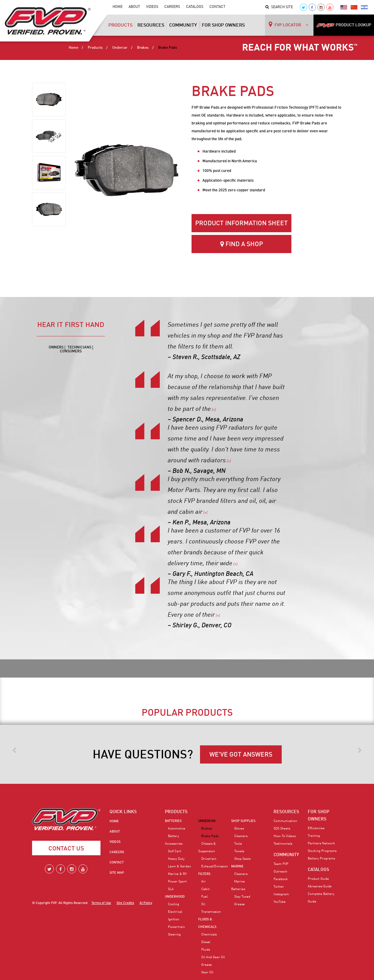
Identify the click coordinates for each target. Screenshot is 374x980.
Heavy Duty (176, 859)
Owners (56, 348)
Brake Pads (210, 836)
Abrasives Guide (320, 886)
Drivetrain (209, 859)
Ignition (174, 919)
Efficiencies (316, 828)
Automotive (177, 829)
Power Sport (177, 882)
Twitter (279, 887)
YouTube (280, 902)
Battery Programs (321, 859)
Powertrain (176, 927)
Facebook (281, 879)
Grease (207, 965)
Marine (237, 866)
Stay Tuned (242, 897)
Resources (151, 25)
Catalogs (195, 7)
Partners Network (321, 843)
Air (203, 882)
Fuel (204, 897)
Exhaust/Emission (215, 866)
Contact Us (66, 849)
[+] (213, 410)
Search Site (279, 7)
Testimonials (283, 844)
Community (183, 25)
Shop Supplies (243, 821)
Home (118, 7)
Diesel (206, 942)
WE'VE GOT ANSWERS (241, 755)
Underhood (175, 897)
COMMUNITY (286, 855)
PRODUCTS (176, 812)
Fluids (206, 950)
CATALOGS (318, 870)
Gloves (239, 829)
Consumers (71, 351)
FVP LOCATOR (289, 24)
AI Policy (146, 903)
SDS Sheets (282, 829)
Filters (204, 874)
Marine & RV (177, 874)
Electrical (175, 912)
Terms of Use (101, 903)
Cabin (205, 889)
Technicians (79, 348)
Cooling (174, 904)
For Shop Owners (223, 25)
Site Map (117, 873)
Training (314, 836)
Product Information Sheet (241, 224)
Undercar (120, 48)
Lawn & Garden (179, 866)
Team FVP (281, 864)
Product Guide (318, 879)
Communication (285, 821)
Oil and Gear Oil (213, 957)
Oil (203, 904)
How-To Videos (285, 836)
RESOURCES (286, 812)
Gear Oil (207, 972)
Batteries (173, 821)
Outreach (280, 872)
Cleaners (241, 836)
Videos (152, 7)
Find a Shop (242, 244)
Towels (239, 851)
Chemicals (209, 935)
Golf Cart (175, 851)
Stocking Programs (322, 851)
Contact (217, 7)
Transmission (211, 912)
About (134, 7)
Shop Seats (242, 859)
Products (120, 27)
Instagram (281, 894)
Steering (174, 935)
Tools (238, 844)
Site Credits (125, 903)
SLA (171, 889)
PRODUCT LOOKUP (344, 25)
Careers (172, 7)
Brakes (143, 48)
